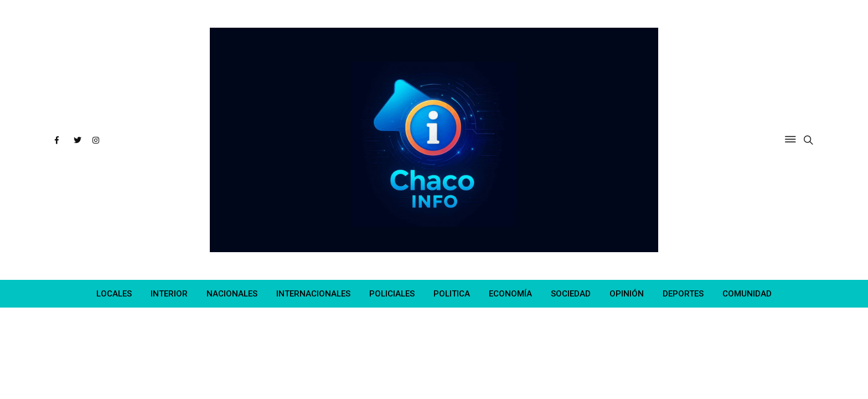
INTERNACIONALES (313, 294)
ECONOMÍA (510, 294)
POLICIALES (392, 294)
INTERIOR (169, 294)
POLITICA (452, 294)
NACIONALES (232, 294)
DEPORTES (683, 294)
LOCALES (114, 294)
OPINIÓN (627, 294)
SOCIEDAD (571, 294)
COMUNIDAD (747, 294)
